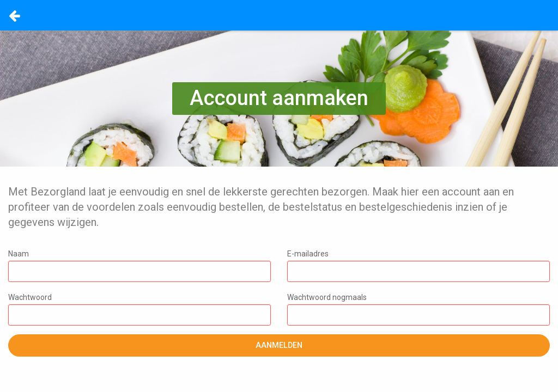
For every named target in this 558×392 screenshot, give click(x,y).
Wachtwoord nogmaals (418, 309)
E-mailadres (418, 266)
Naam (139, 266)
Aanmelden (279, 345)
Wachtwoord (139, 309)
